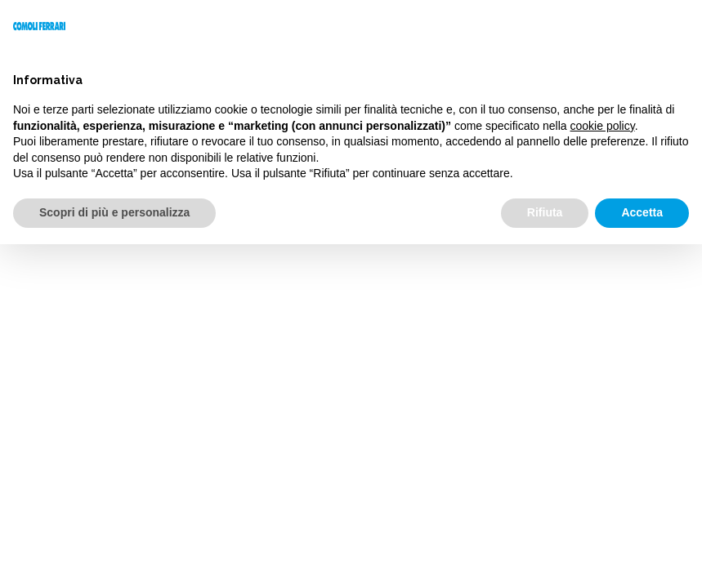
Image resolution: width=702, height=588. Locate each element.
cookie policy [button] (603, 126)
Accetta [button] (642, 212)
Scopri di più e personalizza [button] (114, 212)
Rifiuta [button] (545, 212)
